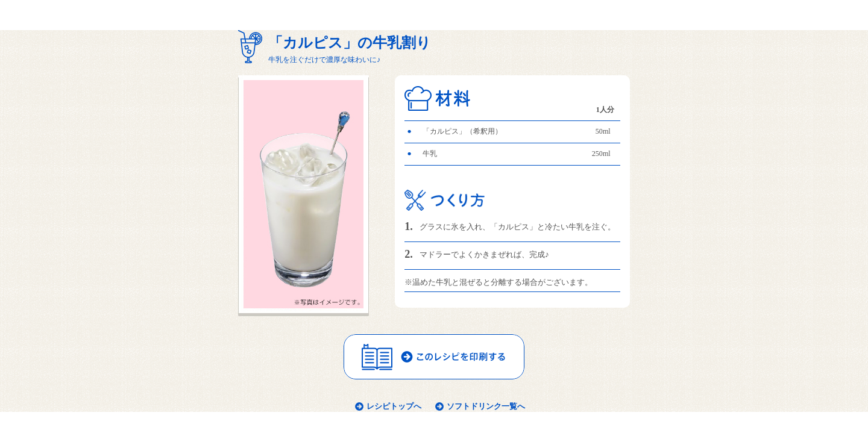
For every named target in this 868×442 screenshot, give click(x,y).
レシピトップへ (394, 406)
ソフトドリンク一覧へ (486, 406)
